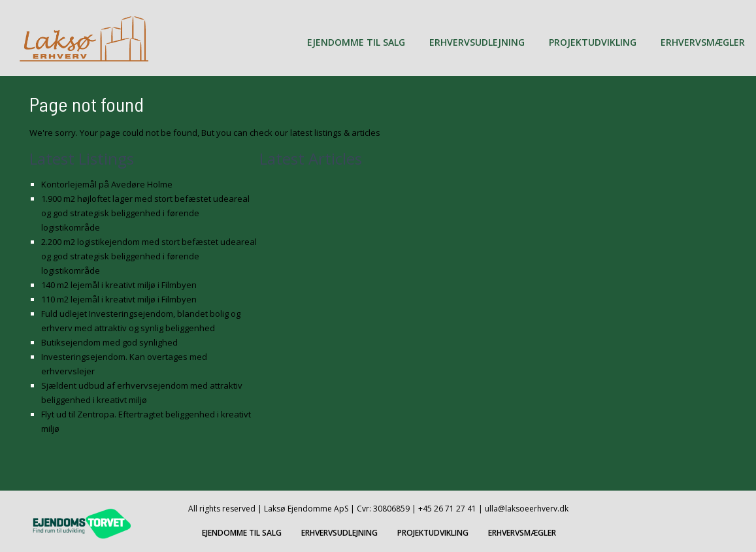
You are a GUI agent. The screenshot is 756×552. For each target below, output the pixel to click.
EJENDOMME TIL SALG (356, 42)
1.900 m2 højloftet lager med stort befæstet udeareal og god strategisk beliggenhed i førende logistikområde (145, 213)
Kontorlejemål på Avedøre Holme (107, 184)
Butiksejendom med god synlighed (109, 342)
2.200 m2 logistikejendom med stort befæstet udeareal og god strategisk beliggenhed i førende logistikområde (149, 256)
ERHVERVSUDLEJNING (477, 42)
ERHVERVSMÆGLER (703, 42)
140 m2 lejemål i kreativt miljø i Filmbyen (119, 285)
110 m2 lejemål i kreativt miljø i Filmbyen (119, 299)
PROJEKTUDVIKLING (593, 42)
